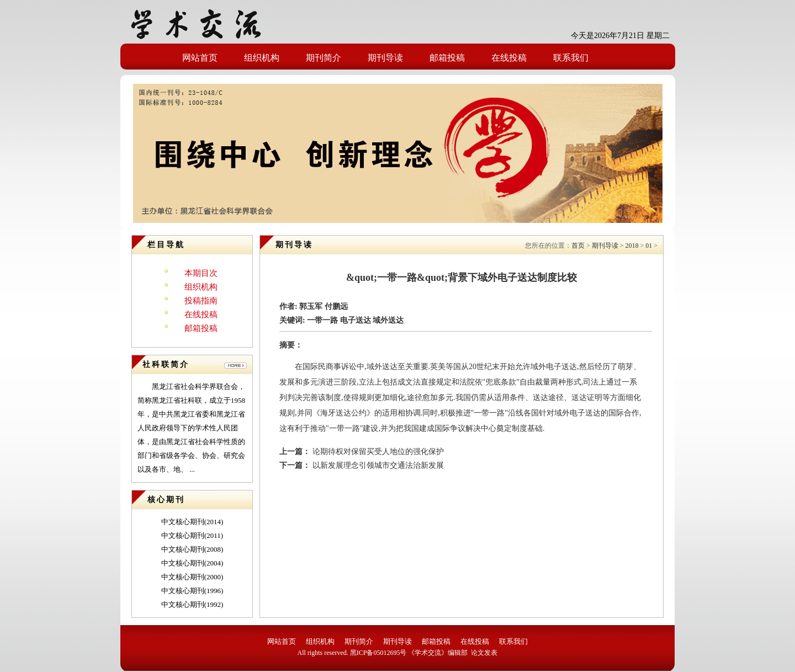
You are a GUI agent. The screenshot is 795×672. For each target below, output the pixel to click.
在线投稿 (509, 58)
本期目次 (201, 273)
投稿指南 (201, 301)
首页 (578, 246)
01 (649, 246)
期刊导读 (385, 58)
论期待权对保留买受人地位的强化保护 (377, 452)
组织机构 (262, 58)
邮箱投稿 (447, 58)
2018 (632, 246)
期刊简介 (324, 58)
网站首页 (200, 58)
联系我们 (571, 58)
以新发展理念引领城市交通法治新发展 (377, 465)
